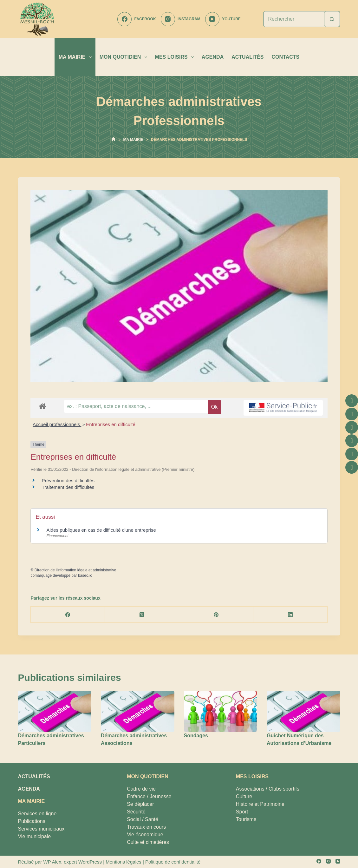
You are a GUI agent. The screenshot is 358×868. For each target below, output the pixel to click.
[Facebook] (137, 19)
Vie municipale (34, 836)
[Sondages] (221, 711)
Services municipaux (41, 829)
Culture (244, 796)
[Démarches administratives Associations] (138, 711)
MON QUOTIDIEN (125, 57)
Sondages (196, 736)
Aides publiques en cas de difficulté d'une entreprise (101, 530)
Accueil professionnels (57, 424)
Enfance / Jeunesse (149, 796)
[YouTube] (223, 19)
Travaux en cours (146, 827)
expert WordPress (83, 862)
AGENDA (213, 57)
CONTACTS (286, 57)
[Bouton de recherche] (332, 19)
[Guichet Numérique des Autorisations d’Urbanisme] (303, 711)
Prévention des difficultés (68, 480)
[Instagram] (181, 19)
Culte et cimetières (148, 842)
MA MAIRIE (76, 57)
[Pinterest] (216, 615)
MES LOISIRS (176, 57)
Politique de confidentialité (173, 862)
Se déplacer (140, 804)
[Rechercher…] (294, 19)
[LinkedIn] (290, 615)
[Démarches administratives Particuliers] (55, 711)
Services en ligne (37, 814)
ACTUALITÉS (247, 57)
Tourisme (246, 819)
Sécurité (136, 812)
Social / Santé (143, 819)
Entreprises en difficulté (111, 424)
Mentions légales (124, 862)
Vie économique (145, 835)
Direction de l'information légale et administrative (75, 570)
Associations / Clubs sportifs (268, 789)
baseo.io (85, 575)
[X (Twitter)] (142, 615)
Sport (242, 812)
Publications (31, 821)
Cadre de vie (141, 789)
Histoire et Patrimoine (260, 804)
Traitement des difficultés (68, 487)
